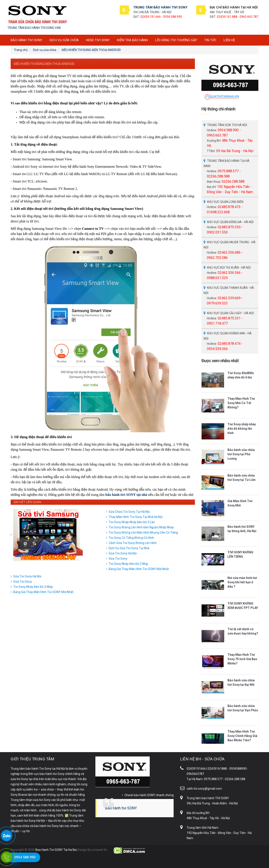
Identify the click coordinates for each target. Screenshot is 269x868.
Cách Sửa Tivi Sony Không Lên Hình (133, 543)
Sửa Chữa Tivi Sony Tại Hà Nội (129, 512)
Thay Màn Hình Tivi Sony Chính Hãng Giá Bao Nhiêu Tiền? (242, 736)
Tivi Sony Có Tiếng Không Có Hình (131, 538)
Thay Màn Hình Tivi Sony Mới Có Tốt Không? (241, 403)
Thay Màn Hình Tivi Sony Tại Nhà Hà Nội (136, 517)
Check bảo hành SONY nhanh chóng (149, 795)
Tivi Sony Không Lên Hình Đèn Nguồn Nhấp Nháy (141, 527)
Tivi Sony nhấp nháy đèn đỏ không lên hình (242, 429)
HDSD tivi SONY (98, 40)
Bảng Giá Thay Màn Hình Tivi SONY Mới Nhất (139, 569)
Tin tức (210, 40)
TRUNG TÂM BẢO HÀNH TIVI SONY (160, 7)
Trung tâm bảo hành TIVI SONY (208, 798)
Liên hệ (229, 40)
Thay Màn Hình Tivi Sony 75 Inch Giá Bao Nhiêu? (242, 659)
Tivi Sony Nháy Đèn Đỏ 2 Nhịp (128, 564)
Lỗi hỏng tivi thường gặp (176, 40)
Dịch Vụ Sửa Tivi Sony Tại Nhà (129, 548)
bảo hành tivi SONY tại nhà (126, 495)
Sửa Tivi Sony (118, 559)
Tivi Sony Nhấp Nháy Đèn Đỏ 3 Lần (132, 522)
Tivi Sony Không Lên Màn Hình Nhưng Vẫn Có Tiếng (143, 533)
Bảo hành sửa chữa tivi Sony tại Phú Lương (241, 454)
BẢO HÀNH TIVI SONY (27, 40)
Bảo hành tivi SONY (121, 808)
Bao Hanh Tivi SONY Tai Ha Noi (56, 850)
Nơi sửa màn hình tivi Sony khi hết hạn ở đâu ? (242, 582)
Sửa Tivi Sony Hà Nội (123, 553)
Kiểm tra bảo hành (132, 40)
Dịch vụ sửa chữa (64, 40)
